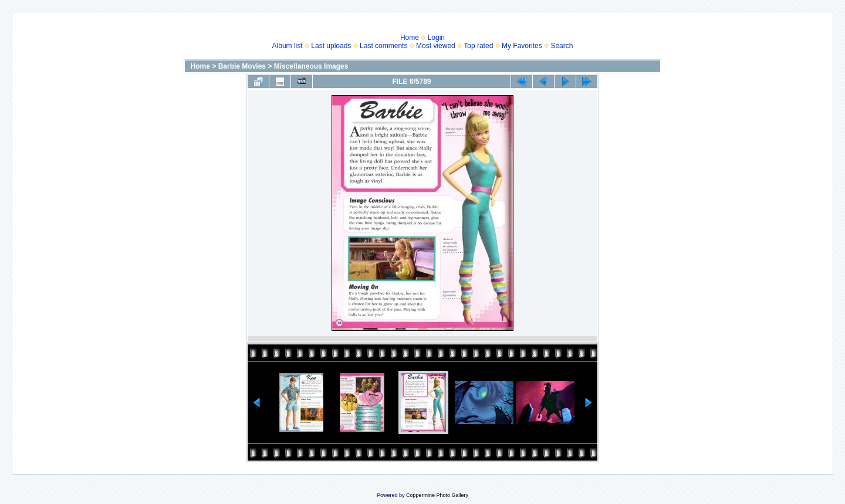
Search (562, 46)
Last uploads (331, 46)
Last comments (383, 46)
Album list (288, 46)
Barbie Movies (242, 66)
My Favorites (522, 46)
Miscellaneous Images (311, 66)
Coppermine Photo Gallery (437, 495)
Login (436, 38)
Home (410, 38)
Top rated (478, 46)
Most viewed (436, 46)
